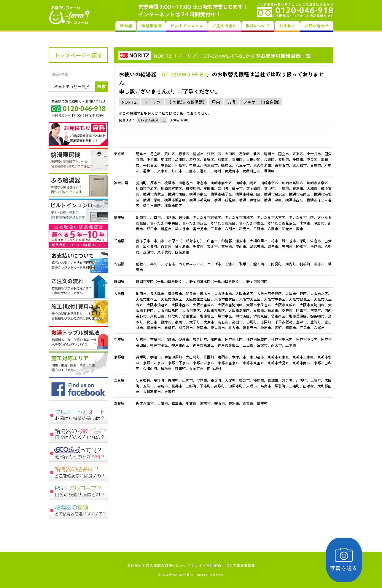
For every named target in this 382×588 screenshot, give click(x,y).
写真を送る (348, 560)
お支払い (287, 26)
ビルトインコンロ (187, 26)
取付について (258, 26)
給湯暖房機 (151, 26)
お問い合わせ (317, 26)
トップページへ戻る (78, 55)
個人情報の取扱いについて (168, 565)
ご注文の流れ (225, 26)
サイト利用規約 (208, 565)
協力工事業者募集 (240, 565)
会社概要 (134, 565)
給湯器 (126, 26)
